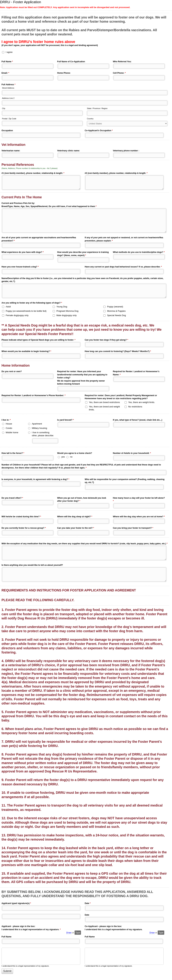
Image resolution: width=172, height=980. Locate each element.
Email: (5, 73)
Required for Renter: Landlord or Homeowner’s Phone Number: (33, 396)
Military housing (39, 428)
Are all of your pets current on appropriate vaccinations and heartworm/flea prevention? (39, 239)
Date (88, 904)
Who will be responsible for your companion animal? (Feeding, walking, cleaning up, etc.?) (125, 481)
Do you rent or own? (12, 371)
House (9, 424)
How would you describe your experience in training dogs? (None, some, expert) (83, 254)
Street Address (8, 88)
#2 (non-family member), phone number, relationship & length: (116, 173)
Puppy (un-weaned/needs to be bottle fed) (26, 311)
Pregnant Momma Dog (67, 311)
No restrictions (135, 407)
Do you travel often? (12, 498)
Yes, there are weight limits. (142, 402)
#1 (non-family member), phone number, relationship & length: (33, 173)
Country (90, 119)
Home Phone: (64, 73)
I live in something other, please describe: (43, 434)
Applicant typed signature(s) (16, 904)
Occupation (7, 131)
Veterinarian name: (11, 151)
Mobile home (12, 432)
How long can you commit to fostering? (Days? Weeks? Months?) (118, 352)
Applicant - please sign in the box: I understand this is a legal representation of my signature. (31, 928)
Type (78, 933)
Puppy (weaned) (115, 307)
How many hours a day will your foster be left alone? (139, 500)
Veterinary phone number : (126, 151)
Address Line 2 (8, 98)
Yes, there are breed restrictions (104, 402)
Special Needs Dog (116, 315)
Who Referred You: (122, 62)
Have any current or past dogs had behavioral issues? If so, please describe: (123, 267)
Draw (69, 933)
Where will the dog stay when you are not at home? (139, 517)
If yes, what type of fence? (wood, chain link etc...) (138, 420)
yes (63, 457)
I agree (9, 52)
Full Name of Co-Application (71, 62)
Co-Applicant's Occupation (99, 131)
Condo (9, 428)
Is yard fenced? (66, 420)
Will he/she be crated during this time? (21, 517)
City (4, 108)
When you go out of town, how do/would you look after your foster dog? (82, 500)
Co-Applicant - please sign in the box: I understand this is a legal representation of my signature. (114, 928)
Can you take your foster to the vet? (76, 528)
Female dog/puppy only (17, 315)
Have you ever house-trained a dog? (20, 267)
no (71, 457)
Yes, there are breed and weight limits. (104, 408)
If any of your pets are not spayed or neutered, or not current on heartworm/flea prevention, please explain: (124, 239)
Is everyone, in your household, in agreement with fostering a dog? (35, 480)
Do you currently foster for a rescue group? (24, 528)
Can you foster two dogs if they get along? (106, 340)
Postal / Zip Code (9, 119)
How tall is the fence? (13, 454)
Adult (8, 307)
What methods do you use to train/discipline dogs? (139, 253)
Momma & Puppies (116, 311)
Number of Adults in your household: (132, 454)
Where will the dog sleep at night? (75, 517)
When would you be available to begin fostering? (26, 352)
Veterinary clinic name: (68, 151)
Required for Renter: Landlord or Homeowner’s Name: (136, 373)
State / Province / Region (97, 108)
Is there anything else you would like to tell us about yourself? (32, 565)
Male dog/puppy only (66, 315)
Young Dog (62, 307)
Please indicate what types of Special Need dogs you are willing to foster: (38, 340)
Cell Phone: (119, 73)
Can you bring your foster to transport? (133, 528)
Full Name (7, 62)
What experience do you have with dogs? (23, 253)
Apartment (37, 424)
